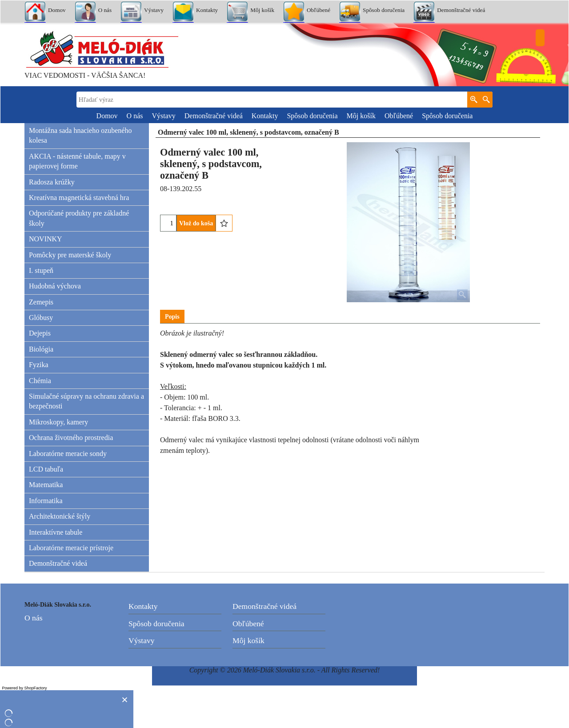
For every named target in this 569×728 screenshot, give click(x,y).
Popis (172, 317)
